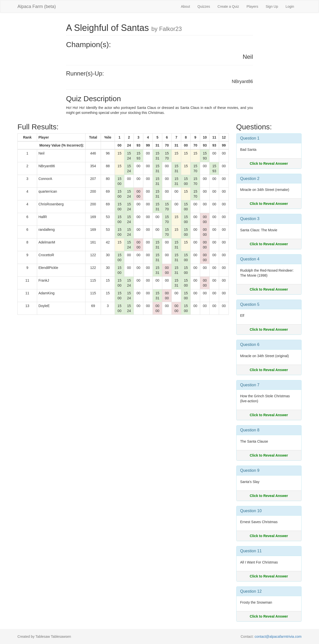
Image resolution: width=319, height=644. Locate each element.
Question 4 (250, 259)
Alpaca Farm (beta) (37, 6)
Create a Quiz (228, 6)
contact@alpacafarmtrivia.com (278, 637)
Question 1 (250, 138)
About (186, 6)
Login (290, 6)
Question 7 (250, 385)
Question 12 (251, 591)
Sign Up (272, 6)
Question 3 (250, 219)
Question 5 (250, 304)
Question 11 (251, 551)
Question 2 (250, 179)
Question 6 (250, 345)
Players (252, 6)
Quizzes (204, 6)
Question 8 (250, 430)
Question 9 (250, 470)
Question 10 (251, 511)
